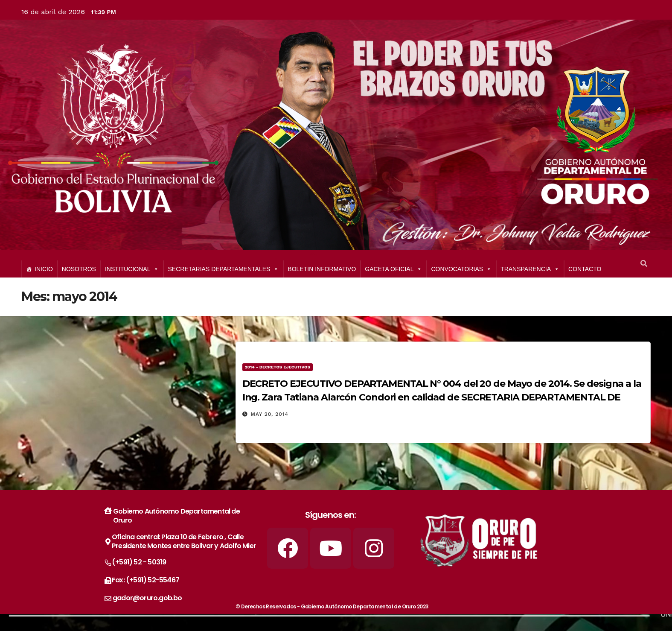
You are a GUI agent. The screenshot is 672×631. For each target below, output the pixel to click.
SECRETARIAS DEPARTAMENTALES (223, 269)
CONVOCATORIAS (461, 269)
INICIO (44, 269)
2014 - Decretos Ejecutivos (278, 367)
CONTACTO (585, 269)
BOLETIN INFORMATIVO (322, 269)
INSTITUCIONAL (132, 269)
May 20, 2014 (270, 414)
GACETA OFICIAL (393, 269)
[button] (644, 264)
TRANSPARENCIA (530, 269)
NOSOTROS (79, 269)
